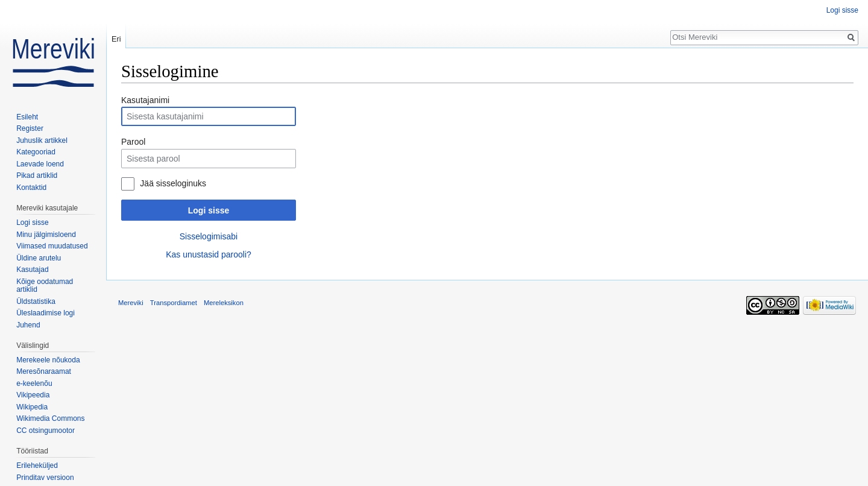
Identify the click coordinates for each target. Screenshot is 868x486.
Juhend (28, 325)
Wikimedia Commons (50, 418)
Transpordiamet (174, 303)
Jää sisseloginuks (173, 183)
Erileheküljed (37, 465)
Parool (133, 142)
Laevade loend (40, 164)
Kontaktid (31, 188)
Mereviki (131, 303)
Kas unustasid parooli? (209, 254)
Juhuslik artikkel (42, 140)
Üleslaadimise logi (46, 313)
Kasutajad (32, 270)
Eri (116, 39)
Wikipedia (32, 407)
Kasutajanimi (145, 100)
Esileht (27, 117)
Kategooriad (36, 152)
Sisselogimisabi (209, 236)
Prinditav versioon (45, 478)
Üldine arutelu (39, 258)
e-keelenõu (34, 383)
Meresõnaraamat (44, 371)
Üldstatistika (36, 301)
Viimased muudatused (52, 246)
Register (30, 128)
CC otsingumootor (46, 431)
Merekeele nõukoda (48, 360)
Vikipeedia (33, 395)
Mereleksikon (224, 303)
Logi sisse (209, 210)
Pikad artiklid (37, 175)
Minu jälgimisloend (46, 235)
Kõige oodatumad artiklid (45, 286)
